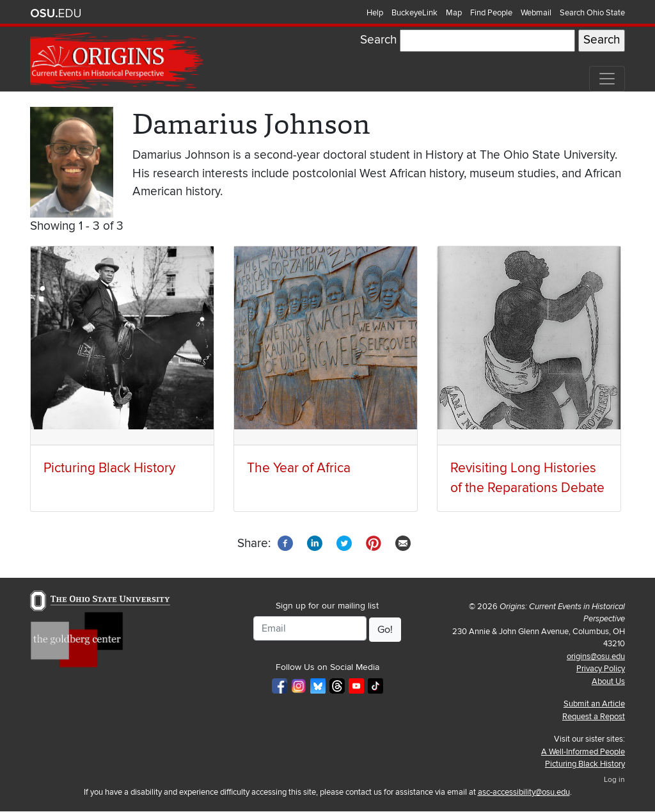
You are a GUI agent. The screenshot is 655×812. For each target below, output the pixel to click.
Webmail (536, 13)
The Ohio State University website (56, 13)
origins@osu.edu (596, 657)
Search (378, 40)
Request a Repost (594, 717)
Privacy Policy (601, 669)
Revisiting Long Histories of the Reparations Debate (527, 478)
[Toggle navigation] (607, 79)
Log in (614, 780)
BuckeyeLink (414, 13)
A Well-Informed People (583, 752)
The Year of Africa (299, 468)
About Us (608, 681)
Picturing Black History (109, 468)
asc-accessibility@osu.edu (524, 792)
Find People (491, 13)
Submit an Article (594, 704)
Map (454, 13)
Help (375, 13)
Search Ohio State (592, 13)
